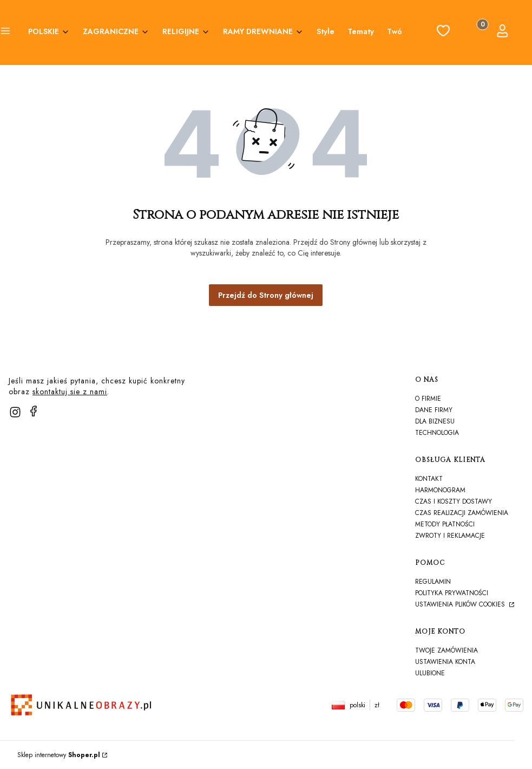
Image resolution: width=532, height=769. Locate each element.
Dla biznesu (435, 421)
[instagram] (15, 412)
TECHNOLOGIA (437, 433)
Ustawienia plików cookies (461, 604)
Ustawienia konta (445, 662)
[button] (5, 32)
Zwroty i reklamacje (450, 536)
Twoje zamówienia (446, 650)
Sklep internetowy (59, 755)
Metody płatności (445, 524)
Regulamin (433, 582)
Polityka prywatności (452, 593)
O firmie (428, 399)
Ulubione (430, 673)
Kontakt (429, 479)
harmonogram (440, 490)
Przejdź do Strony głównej (266, 295)
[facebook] (34, 411)
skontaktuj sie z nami (70, 392)
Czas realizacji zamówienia (462, 513)
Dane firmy (434, 410)
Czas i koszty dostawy (454, 501)
